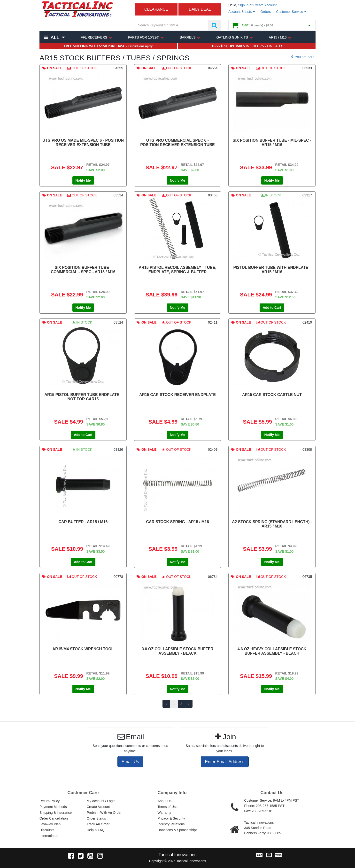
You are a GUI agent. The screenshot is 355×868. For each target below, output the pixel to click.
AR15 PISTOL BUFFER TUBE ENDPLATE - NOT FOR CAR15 (83, 397)
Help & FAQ (96, 830)
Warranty (164, 813)
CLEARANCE (156, 9)
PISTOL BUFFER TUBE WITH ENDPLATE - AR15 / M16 (272, 270)
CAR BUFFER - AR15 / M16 (83, 522)
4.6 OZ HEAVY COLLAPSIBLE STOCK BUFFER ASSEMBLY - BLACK (272, 651)
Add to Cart (272, 308)
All (55, 37)
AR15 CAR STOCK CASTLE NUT (272, 395)
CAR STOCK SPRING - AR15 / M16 (177, 522)
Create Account (98, 807)
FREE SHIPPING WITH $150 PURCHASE (108, 46)
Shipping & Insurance (56, 813)
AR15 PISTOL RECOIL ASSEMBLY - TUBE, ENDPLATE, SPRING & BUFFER (177, 270)
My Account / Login (101, 801)
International (49, 836)
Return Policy (50, 801)
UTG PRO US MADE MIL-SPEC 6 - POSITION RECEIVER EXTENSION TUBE (83, 143)
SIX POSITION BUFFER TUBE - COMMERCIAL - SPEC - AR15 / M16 (83, 270)
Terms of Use (168, 807)
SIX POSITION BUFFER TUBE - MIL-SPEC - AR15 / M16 (272, 143)
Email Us (130, 762)
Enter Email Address (225, 762)
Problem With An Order (104, 813)
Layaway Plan (50, 824)
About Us (165, 801)
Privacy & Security (171, 818)
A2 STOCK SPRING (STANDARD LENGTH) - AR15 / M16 (272, 524)
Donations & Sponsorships (178, 830)
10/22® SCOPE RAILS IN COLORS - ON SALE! (247, 46)
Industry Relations (171, 824)
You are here (302, 57)
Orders (266, 12)
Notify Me (83, 180)
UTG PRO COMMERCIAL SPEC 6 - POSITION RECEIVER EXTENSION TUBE (177, 143)
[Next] (189, 704)
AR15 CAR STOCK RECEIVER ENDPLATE (177, 395)
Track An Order (98, 824)
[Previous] (166, 704)
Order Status (96, 818)
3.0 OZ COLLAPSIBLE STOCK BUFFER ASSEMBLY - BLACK (177, 651)
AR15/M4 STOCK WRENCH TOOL (83, 649)
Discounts (47, 830)
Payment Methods (53, 807)
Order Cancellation (54, 818)
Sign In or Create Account (257, 5)
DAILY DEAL (200, 9)
